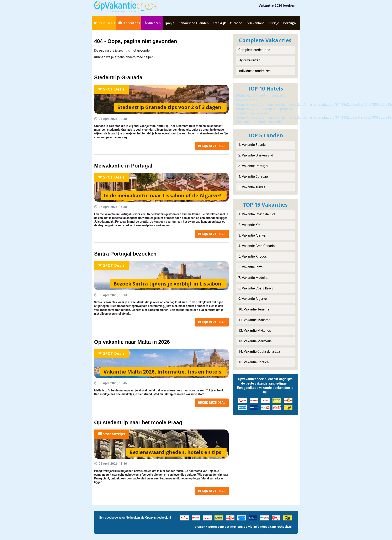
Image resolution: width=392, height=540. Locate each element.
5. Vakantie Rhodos (253, 256)
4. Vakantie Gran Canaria (257, 246)
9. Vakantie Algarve (253, 299)
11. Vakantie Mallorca (254, 320)
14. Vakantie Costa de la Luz (259, 352)
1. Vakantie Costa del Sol (257, 214)
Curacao (236, 23)
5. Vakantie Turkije (252, 187)
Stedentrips (129, 23)
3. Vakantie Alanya (252, 235)
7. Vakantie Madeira (253, 278)
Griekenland (256, 23)
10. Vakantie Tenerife (254, 309)
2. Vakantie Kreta (251, 225)
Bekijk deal (212, 146)
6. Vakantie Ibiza (251, 267)
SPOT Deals (104, 23)
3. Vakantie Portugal (253, 166)
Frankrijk (219, 23)
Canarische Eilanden (194, 23)
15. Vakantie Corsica (254, 362)
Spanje (169, 23)
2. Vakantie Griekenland (256, 155)
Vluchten (152, 23)
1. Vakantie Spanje (252, 145)
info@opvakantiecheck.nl (272, 527)
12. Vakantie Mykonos (255, 331)
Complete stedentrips (254, 50)
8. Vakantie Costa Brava (256, 288)
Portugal (290, 23)
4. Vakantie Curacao (253, 177)
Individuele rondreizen (255, 71)
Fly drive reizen (249, 60)
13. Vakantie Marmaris (255, 341)
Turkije (274, 23)
